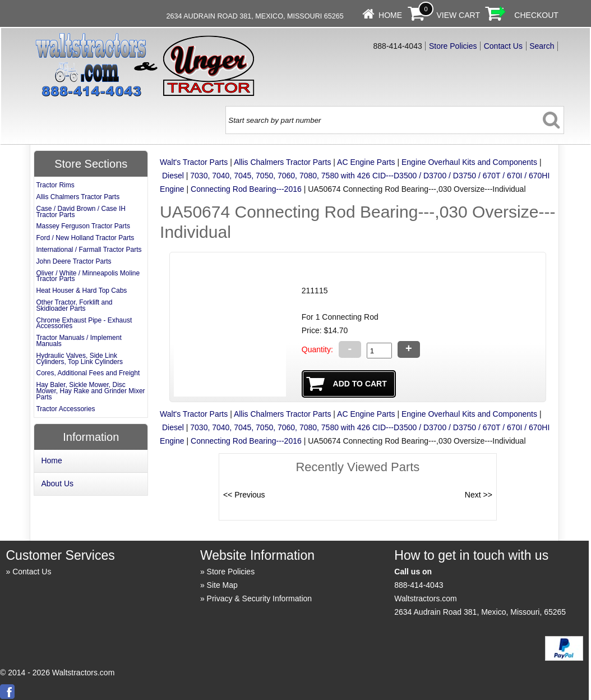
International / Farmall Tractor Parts (89, 250)
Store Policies (453, 46)
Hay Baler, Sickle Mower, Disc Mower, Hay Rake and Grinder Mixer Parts (90, 391)
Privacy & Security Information (260, 598)
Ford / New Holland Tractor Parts (85, 238)
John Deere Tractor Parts (73, 261)
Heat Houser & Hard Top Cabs (81, 291)
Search (542, 46)
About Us (57, 483)
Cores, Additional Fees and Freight (88, 373)
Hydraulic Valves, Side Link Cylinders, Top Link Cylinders (79, 359)
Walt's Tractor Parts (194, 162)
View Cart (458, 15)
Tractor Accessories (65, 409)
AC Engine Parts (366, 162)
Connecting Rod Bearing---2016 (246, 189)
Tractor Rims (55, 185)
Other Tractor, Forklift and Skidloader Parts (74, 305)
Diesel (173, 176)
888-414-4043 (419, 585)
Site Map (222, 585)
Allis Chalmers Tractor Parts (282, 162)
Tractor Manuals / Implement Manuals (79, 341)
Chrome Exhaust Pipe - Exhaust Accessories (84, 323)
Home (390, 15)
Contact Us (503, 46)
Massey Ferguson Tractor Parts (83, 226)
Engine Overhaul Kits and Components (469, 162)
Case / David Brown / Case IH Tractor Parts (80, 212)
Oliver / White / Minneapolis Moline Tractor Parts (88, 276)
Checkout (536, 15)
